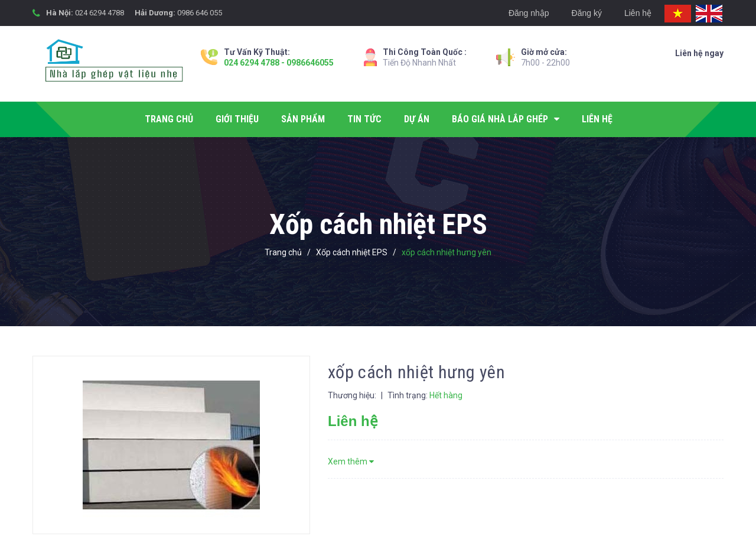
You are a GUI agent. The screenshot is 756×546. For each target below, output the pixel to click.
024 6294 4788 (100, 13)
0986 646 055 (200, 13)
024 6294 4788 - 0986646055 (279, 63)
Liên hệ (638, 13)
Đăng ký (587, 13)
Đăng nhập (529, 13)
